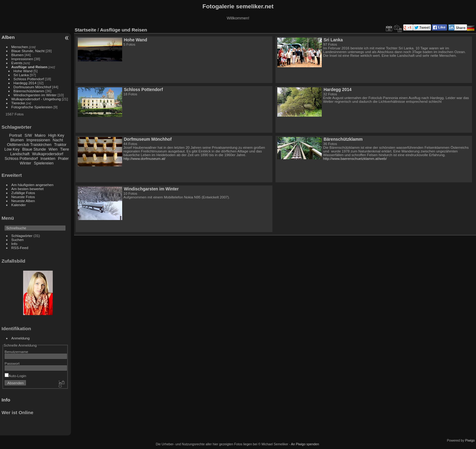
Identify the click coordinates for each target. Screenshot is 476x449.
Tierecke (18, 103)
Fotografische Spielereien (32, 107)
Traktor (60, 145)
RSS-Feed (20, 248)
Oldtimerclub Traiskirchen (29, 145)
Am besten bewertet (28, 189)
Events (17, 63)
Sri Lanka (21, 75)
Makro (40, 135)
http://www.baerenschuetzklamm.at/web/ (355, 159)
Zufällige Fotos (23, 193)
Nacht (58, 140)
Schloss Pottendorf (29, 79)
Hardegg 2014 (25, 83)
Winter (25, 163)
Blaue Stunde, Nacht (28, 51)
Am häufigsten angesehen (33, 185)
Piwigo (470, 440)
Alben (8, 37)
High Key (56, 135)
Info (14, 244)
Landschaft (20, 154)
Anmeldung (21, 338)
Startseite (85, 30)
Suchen (18, 240)
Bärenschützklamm (29, 91)
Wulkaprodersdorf (48, 154)
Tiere (65, 149)
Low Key (12, 149)
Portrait (16, 135)
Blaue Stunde (34, 149)
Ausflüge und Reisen (29, 67)
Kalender (19, 205)
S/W (28, 135)
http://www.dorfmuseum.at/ (144, 159)
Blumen (18, 55)
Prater (63, 158)
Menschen (20, 47)
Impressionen (22, 59)
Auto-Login (15, 376)
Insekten (48, 158)
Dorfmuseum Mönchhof (32, 87)
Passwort (12, 363)
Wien (53, 149)
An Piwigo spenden (305, 444)
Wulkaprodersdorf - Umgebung (36, 99)
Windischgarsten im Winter (35, 95)
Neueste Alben (23, 201)
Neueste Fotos (23, 197)
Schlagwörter (22, 236)
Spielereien (44, 163)
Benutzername (17, 352)
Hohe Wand (23, 71)
